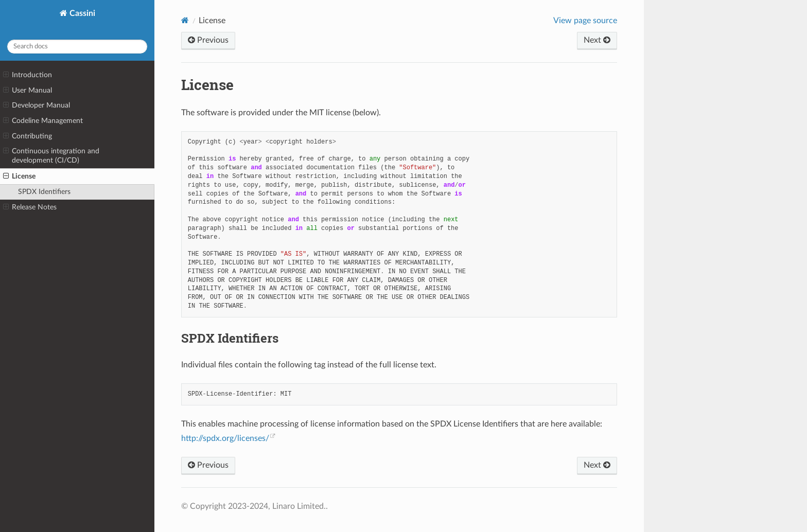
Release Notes (30, 207)
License (19, 176)
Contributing (28, 136)
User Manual (28, 91)
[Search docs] (77, 47)
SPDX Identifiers (44, 192)
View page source (585, 21)
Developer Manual (37, 105)
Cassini (81, 13)
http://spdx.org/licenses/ (225, 438)
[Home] (185, 20)
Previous (208, 40)
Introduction (28, 75)
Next (597, 40)
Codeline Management (43, 121)
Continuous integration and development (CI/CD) (51, 155)
